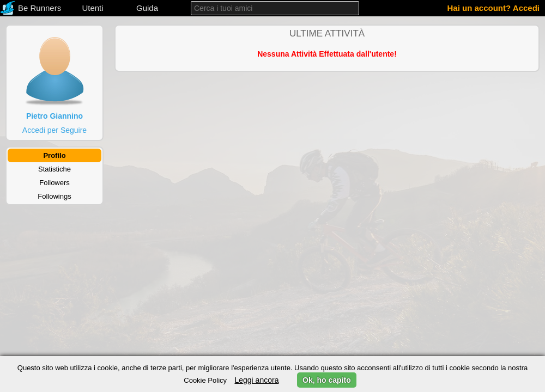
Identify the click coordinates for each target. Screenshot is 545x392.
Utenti (92, 8)
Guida (147, 8)
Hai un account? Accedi (493, 8)
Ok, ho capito (327, 380)
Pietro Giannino (55, 116)
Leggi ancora (256, 380)
